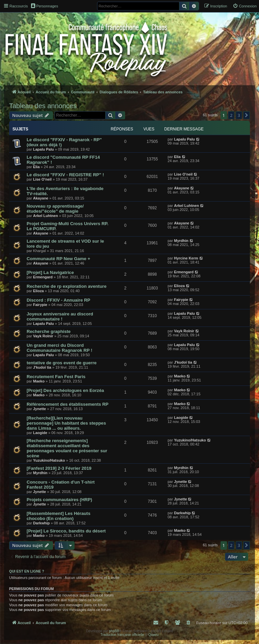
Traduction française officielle (122, 635)
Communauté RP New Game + (58, 259)
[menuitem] (245, 6)
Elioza (38, 291)
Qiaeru (153, 635)
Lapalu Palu (44, 149)
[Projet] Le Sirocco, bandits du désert (66, 531)
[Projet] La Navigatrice (50, 272)
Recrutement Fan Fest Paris (56, 377)
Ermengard (43, 277)
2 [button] (231, 115)
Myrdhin (181, 241)
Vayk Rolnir (43, 336)
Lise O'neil (42, 179)
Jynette (40, 409)
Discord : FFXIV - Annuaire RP (59, 300)
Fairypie (40, 305)
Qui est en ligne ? (27, 571)
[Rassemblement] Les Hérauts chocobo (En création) (59, 516)
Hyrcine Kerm (186, 258)
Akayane (41, 198)
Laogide (40, 433)
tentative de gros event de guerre (62, 363)
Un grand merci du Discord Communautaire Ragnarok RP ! (60, 348)
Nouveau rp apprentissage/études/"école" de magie (55, 209)
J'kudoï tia (42, 367)
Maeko (39, 381)
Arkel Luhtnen (46, 216)
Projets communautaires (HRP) (59, 500)
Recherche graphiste (49, 331)
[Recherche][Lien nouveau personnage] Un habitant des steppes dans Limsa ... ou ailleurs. (66, 423)
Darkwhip (41, 523)
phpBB (114, 631)
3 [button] (239, 115)
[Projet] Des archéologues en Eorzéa (65, 390)
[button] (247, 115)
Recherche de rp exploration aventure (67, 286)
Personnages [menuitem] (45, 6)
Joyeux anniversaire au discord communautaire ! (60, 316)
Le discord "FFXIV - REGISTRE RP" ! (65, 175)
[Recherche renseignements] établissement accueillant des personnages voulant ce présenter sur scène (67, 448)
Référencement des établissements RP (68, 404)
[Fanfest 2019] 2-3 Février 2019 (59, 468)
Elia (36, 167)
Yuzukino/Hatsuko (49, 460)
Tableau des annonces (43, 106)
